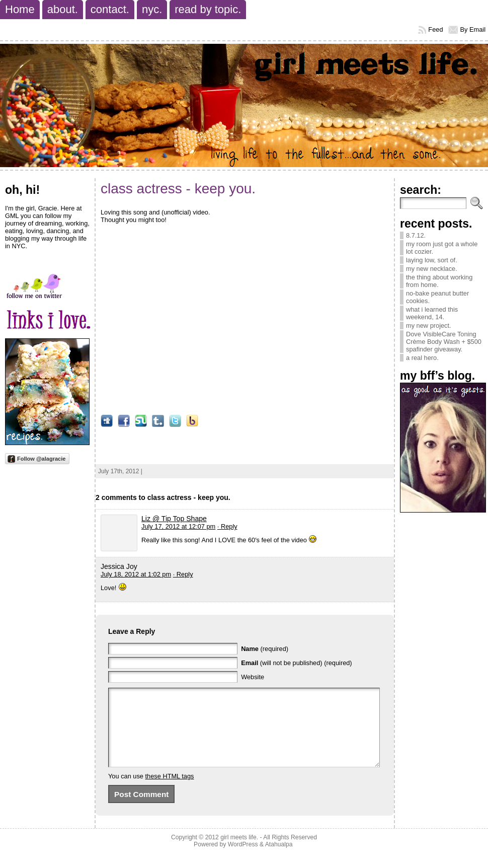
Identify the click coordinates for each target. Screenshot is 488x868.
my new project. (429, 326)
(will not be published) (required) (297, 663)
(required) (265, 649)
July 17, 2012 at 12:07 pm (178, 526)
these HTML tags (170, 791)
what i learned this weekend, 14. (432, 313)
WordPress (243, 859)
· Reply (227, 526)
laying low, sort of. (432, 260)
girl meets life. (239, 852)
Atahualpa (279, 859)
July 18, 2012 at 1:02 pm (136, 574)
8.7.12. (416, 235)
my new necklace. (432, 269)
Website (253, 677)
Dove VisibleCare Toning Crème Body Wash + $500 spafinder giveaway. (444, 342)
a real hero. (422, 358)
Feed (435, 29)
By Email (473, 29)
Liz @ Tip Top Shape (174, 519)
